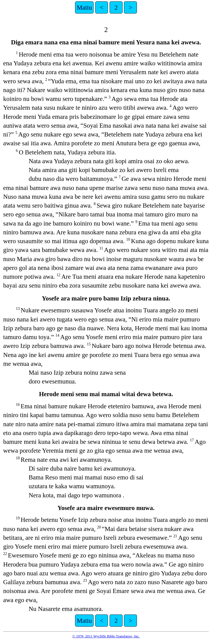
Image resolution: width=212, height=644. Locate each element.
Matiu (84, 7)
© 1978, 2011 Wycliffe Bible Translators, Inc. (106, 636)
